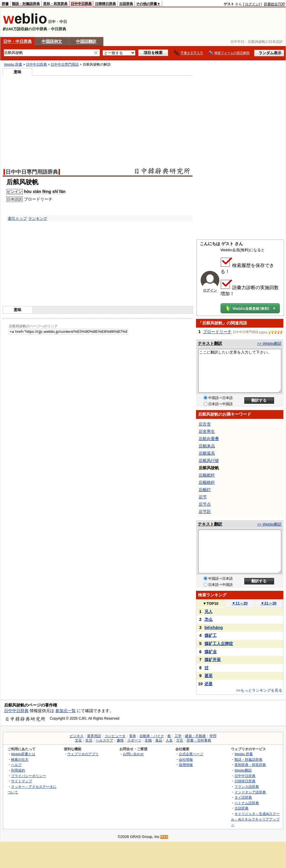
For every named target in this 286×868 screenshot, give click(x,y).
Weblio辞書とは (23, 754)
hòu (28, 191)
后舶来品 (207, 446)
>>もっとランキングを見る (259, 690)
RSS (165, 837)
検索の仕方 (20, 759)
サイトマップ (22, 781)
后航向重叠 (209, 439)
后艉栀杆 (207, 475)
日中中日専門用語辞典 (32, 172)
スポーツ (134, 740)
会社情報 (186, 759)
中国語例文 (52, 41)
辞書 (5, 4)
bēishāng (214, 628)
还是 (209, 684)
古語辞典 (126, 4)
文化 (78, 740)
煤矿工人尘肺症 (219, 644)
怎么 (209, 619)
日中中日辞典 (81, 4)
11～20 (240, 603)
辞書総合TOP (274, 4)
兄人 (209, 612)
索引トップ (17, 218)
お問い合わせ (133, 754)
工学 (178, 736)
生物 (148, 740)
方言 (180, 740)
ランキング (38, 218)
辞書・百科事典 (199, 740)
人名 (169, 740)
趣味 (120, 740)
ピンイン (15, 192)
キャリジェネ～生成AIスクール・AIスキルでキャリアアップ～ (255, 819)
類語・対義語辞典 (26, 4)
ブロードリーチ (217, 332)
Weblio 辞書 (13, 64)
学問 (213, 736)
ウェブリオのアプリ (83, 754)
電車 (133, 736)
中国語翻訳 (86, 41)
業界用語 (94, 736)
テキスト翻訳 (210, 343)
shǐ (55, 191)
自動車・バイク (152, 736)
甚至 (209, 676)
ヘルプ (16, 765)
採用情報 (186, 765)
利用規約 (18, 770)
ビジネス (77, 736)
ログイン (252, 4)
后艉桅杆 (207, 482)
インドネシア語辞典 (250, 792)
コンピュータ (115, 736)
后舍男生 (207, 431)
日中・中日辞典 (17, 41)
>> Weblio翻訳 (269, 343)
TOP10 (211, 603)
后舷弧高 (207, 453)
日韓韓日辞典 (105, 4)
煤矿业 (211, 652)
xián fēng (42, 191)
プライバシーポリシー (29, 776)
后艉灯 (205, 490)
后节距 (205, 512)
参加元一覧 (66, 711)
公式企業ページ (191, 754)
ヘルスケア (105, 740)
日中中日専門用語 (65, 64)
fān (62, 191)
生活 (89, 740)
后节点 (205, 504)
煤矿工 (211, 635)
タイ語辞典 (243, 797)
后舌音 (205, 424)
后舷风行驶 (209, 461)
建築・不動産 (195, 736)
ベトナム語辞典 (247, 803)
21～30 (269, 603)
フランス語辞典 (247, 787)
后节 (203, 497)
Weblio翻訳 (243, 770)
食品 (159, 740)
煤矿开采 (213, 660)
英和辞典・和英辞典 (250, 765)
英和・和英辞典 (55, 4)
